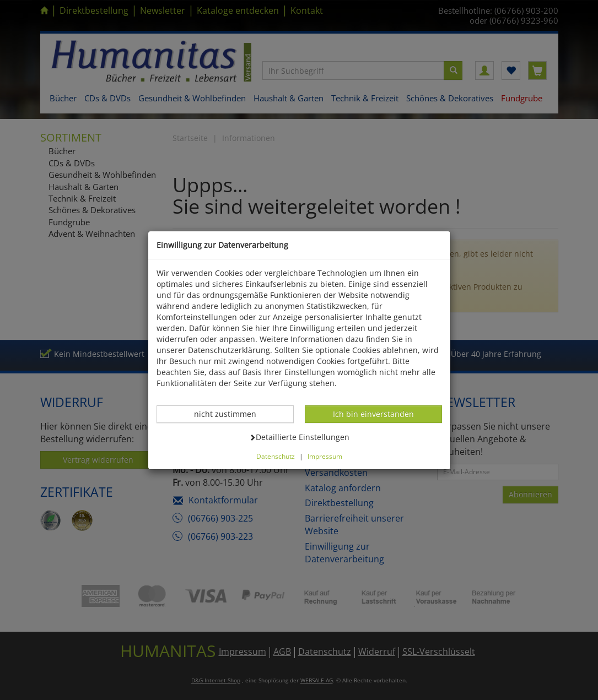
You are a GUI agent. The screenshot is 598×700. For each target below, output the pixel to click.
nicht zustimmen (231, 414)
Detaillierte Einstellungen (299, 437)
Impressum (325, 456)
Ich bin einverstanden (373, 414)
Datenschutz (276, 456)
